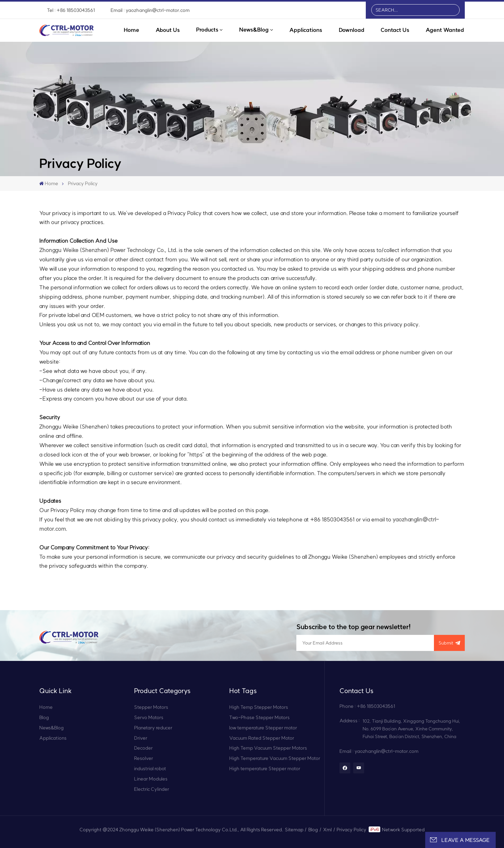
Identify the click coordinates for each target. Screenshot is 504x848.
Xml (327, 830)
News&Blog (254, 30)
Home (131, 30)
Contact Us (395, 30)
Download (351, 30)
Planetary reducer (153, 728)
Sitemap (294, 830)
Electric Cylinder (152, 789)
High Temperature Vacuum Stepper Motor (275, 758)
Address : (350, 721)
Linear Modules (151, 779)
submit (450, 643)
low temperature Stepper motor (263, 728)
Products (207, 30)
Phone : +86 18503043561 (367, 706)
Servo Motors (149, 717)
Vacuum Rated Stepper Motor (262, 738)
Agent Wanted (445, 30)
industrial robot (150, 768)
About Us (168, 30)
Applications (306, 30)
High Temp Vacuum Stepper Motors (268, 748)
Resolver (144, 758)
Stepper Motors (151, 707)
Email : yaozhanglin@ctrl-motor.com (150, 10)
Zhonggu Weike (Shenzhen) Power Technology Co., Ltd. (108, 250)
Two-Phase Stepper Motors (259, 717)
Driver (141, 738)
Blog (44, 717)
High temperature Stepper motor (265, 768)
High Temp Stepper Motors (259, 707)
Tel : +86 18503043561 (71, 10)
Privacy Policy (351, 830)
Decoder (143, 748)
